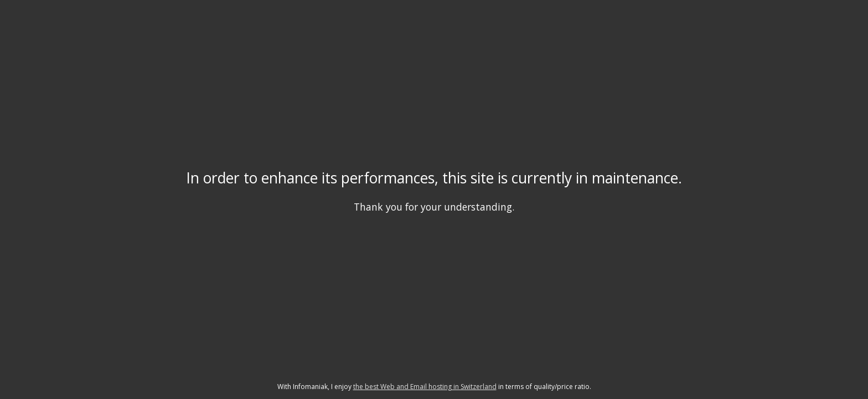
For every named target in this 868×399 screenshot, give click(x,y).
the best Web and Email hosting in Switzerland (425, 387)
